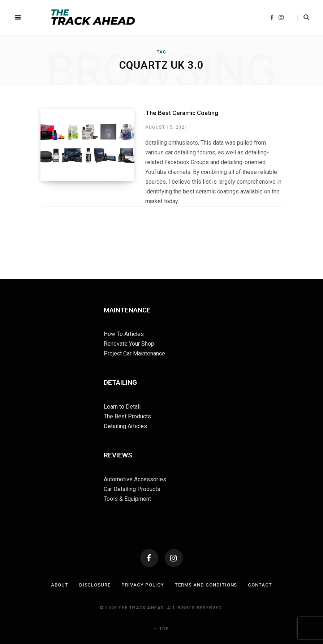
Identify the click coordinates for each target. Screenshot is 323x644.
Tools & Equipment (127, 499)
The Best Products (127, 416)
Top (161, 628)
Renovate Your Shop (129, 344)
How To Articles (124, 334)
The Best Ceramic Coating (182, 113)
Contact (260, 585)
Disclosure (95, 585)
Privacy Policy (143, 585)
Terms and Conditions (206, 585)
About (60, 585)
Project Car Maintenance (134, 353)
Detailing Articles (125, 426)
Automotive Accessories (135, 479)
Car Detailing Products (132, 489)
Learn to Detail (122, 407)
